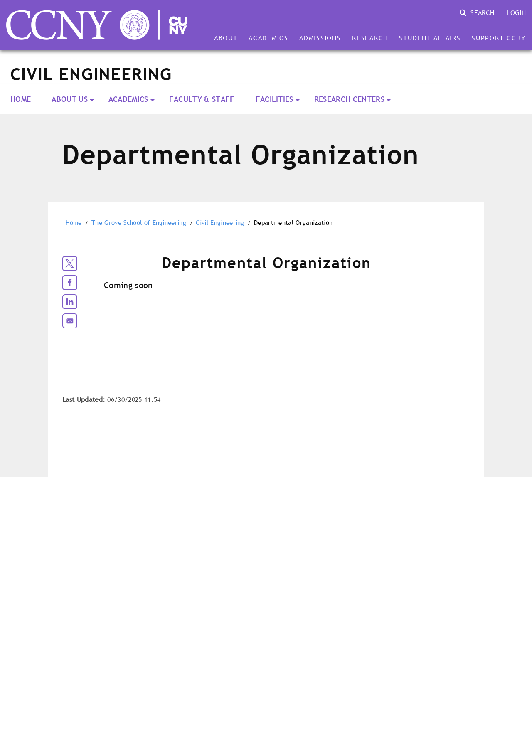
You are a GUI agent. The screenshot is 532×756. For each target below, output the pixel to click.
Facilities (275, 99)
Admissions (320, 38)
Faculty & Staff (202, 99)
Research (370, 38)
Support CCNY (499, 38)
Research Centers (349, 99)
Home (21, 99)
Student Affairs (430, 38)
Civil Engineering (220, 223)
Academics (268, 38)
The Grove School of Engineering (139, 223)
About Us (70, 99)
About (226, 38)
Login (516, 12)
